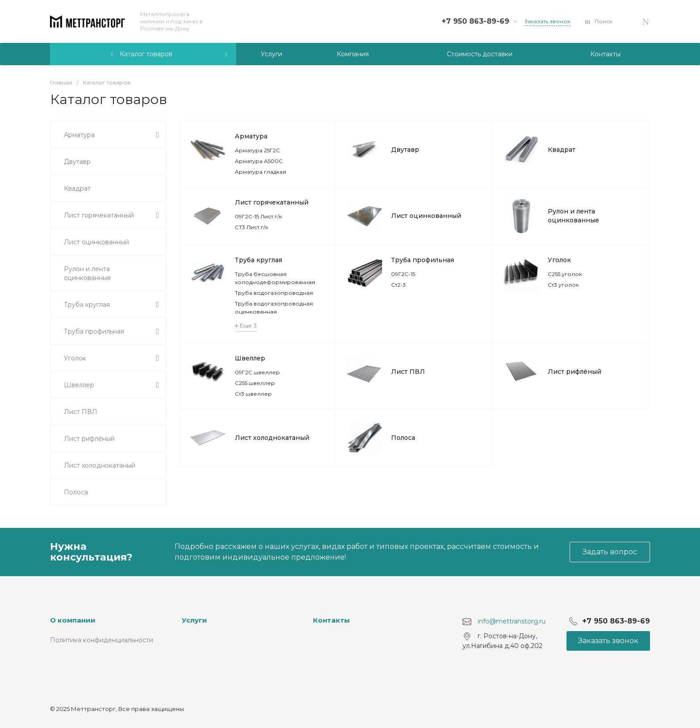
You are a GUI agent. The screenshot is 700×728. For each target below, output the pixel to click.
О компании (73, 620)
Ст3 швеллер (253, 394)
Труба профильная (423, 260)
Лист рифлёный (575, 372)
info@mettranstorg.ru (512, 621)
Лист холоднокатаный (272, 438)
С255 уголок (565, 274)
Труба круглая (258, 260)
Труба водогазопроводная (274, 293)
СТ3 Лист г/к (252, 227)
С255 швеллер (255, 383)
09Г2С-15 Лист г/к (258, 216)
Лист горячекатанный (272, 202)
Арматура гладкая (260, 172)
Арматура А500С (259, 161)
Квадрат (562, 150)
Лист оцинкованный (426, 216)
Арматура (251, 136)
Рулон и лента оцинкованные (573, 216)
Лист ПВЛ (408, 372)
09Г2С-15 (403, 274)
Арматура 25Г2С (257, 150)
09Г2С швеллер (257, 372)
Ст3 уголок (563, 285)
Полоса (403, 438)
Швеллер (250, 358)
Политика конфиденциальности (102, 640)
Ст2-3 (398, 285)
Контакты (331, 620)
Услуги (194, 620)
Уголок (559, 260)
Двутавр (405, 150)
